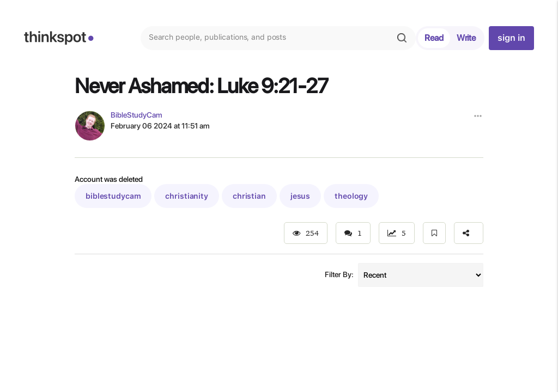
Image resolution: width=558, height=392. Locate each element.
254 (306, 233)
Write (466, 38)
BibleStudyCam (137, 115)
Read (434, 38)
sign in (511, 38)
